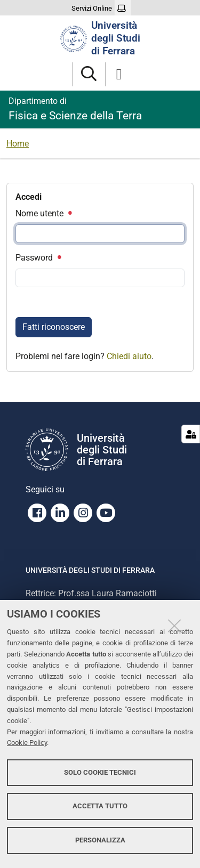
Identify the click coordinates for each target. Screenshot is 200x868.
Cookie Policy (27, 743)
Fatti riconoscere (54, 327)
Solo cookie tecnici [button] (100, 772)
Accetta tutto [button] (100, 806)
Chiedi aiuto (129, 356)
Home (18, 144)
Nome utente (43, 213)
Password (38, 258)
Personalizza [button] (100, 840)
